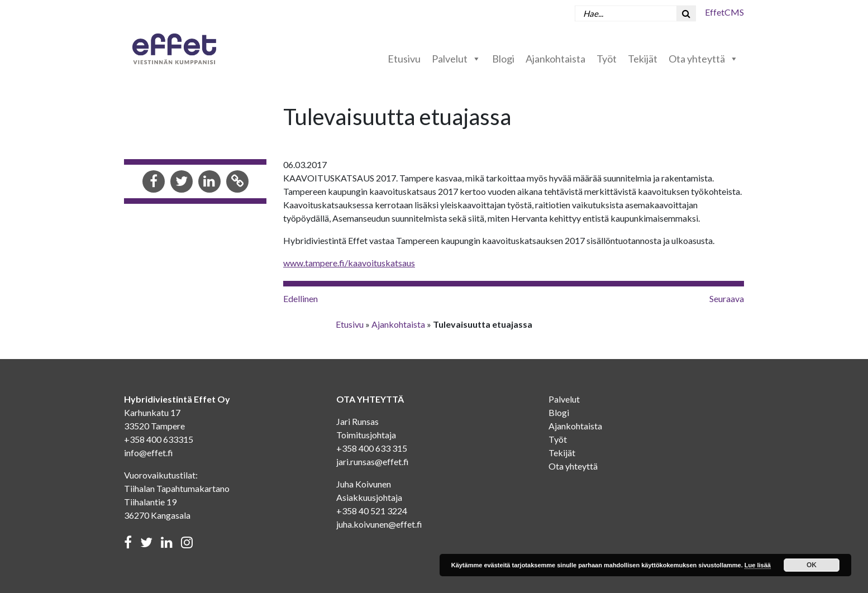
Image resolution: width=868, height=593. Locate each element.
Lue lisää (758, 565)
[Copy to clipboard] (237, 182)
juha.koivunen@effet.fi (379, 524)
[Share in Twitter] (182, 182)
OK (812, 565)
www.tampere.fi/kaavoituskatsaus (349, 263)
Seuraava (727, 298)
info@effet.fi (149, 453)
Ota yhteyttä (704, 59)
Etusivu (404, 59)
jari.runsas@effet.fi (373, 462)
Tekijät (643, 59)
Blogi (503, 59)
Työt (607, 59)
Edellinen (301, 298)
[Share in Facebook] (154, 182)
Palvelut (456, 59)
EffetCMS (724, 12)
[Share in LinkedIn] (209, 182)
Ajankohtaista (555, 59)
